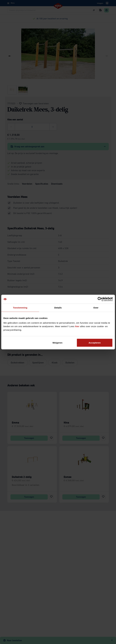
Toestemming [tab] (20, 308)
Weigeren (57, 343)
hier (77, 326)
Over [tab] (96, 308)
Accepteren (95, 343)
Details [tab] (58, 308)
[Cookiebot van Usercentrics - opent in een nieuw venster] (100, 299)
